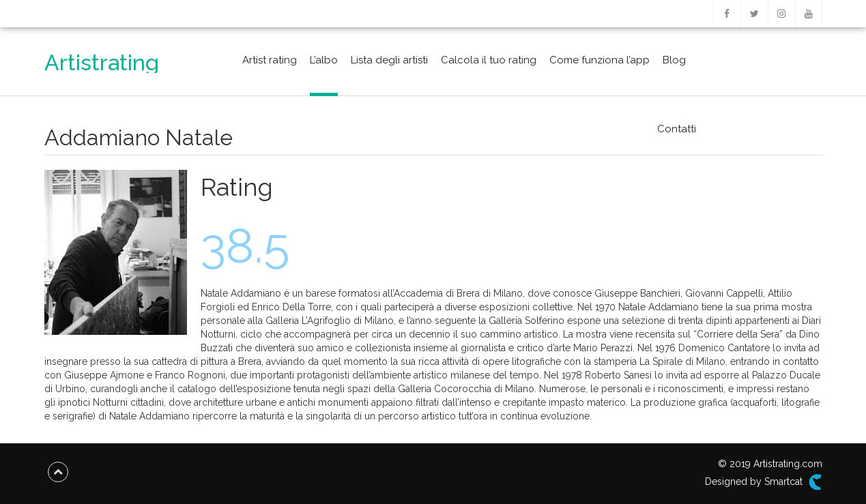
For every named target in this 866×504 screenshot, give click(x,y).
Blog (674, 60)
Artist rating (270, 60)
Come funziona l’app (600, 60)
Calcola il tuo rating (489, 60)
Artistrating (102, 62)
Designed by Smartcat (763, 482)
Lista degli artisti (389, 60)
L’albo (324, 60)
